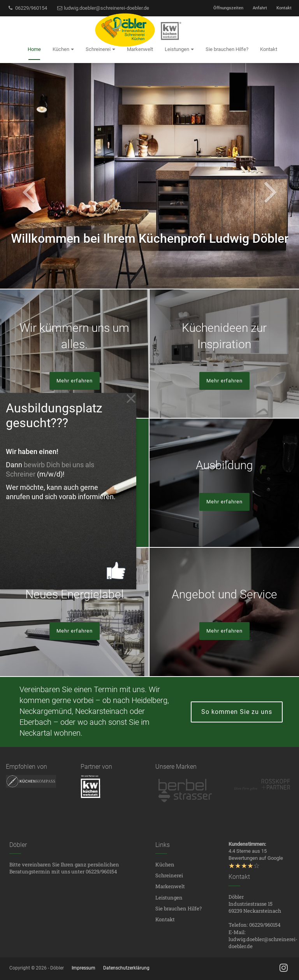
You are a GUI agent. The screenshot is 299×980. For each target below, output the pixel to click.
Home (34, 49)
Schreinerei (169, 875)
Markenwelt (170, 886)
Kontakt (284, 8)
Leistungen (169, 898)
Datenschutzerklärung (126, 968)
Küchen (165, 864)
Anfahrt (260, 8)
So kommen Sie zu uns (237, 712)
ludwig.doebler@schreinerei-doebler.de (103, 8)
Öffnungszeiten (228, 8)
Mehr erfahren (75, 381)
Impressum (84, 968)
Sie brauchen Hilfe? (179, 908)
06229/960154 (27, 8)
